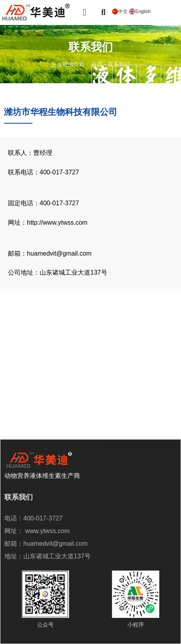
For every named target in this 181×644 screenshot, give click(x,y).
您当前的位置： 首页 (78, 64)
